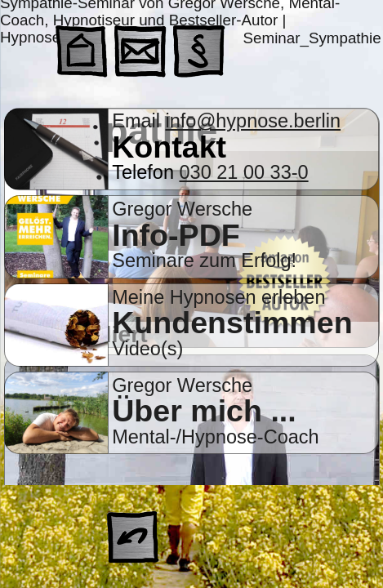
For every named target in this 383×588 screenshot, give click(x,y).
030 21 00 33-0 (244, 172)
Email (138, 121)
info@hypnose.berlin (254, 121)
